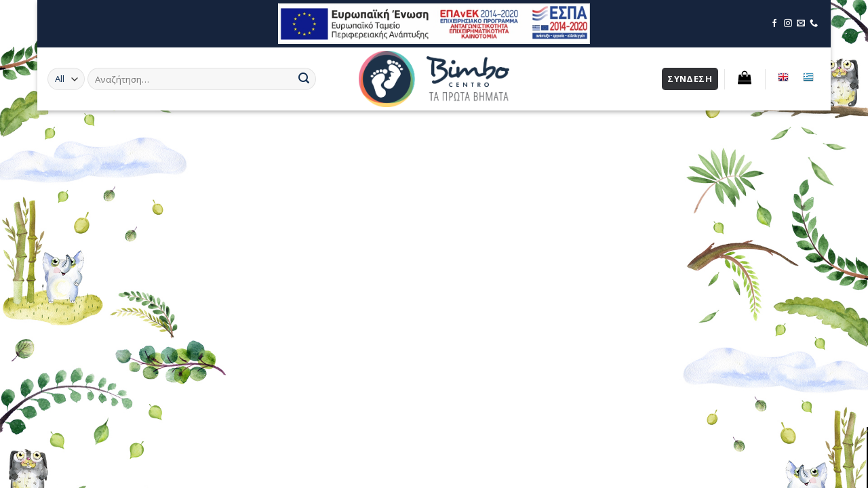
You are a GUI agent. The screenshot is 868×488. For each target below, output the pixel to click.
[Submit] (304, 79)
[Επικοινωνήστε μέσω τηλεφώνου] (814, 24)
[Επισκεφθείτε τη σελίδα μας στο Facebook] (774, 24)
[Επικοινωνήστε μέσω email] (801, 24)
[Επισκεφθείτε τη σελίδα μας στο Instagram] (788, 24)
